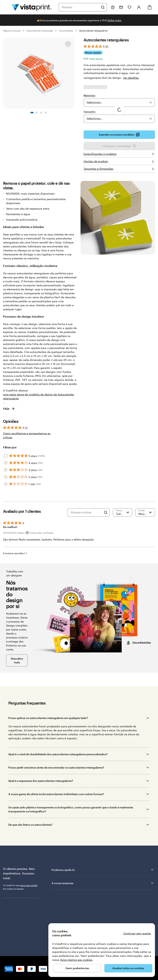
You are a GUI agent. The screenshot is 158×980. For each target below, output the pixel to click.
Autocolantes (66, 31)
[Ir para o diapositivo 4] (46, 113)
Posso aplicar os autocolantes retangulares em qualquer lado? (48, 718)
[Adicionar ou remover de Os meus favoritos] (68, 44)
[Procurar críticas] (86, 512)
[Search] (106, 512)
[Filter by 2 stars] (6, 477)
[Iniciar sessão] (139, 7)
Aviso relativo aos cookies (76, 960)
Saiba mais (114, 20)
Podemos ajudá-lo (103, 870)
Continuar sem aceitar (137, 933)
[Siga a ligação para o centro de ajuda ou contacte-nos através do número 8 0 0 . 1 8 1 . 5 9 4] (113, 7)
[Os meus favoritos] (129, 7)
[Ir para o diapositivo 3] (41, 113)
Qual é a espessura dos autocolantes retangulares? (41, 781)
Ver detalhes (131, 78)
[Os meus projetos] (121, 7)
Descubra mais (17, 660)
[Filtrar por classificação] (123, 512)
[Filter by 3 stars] (6, 470)
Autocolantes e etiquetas (40, 31)
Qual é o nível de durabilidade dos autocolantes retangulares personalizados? (58, 754)
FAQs (9, 409)
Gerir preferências (77, 968)
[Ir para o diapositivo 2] (37, 113)
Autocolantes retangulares (93, 31)
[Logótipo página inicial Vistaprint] (32, 7)
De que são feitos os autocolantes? (30, 825)
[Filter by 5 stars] (6, 456)
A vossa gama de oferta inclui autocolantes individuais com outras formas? (56, 794)
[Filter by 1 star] (6, 484)
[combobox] (80, 7)
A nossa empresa (103, 883)
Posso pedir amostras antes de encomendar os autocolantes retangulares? (56, 767)
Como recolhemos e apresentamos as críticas (27, 435)
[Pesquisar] (103, 7)
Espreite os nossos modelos (119, 135)
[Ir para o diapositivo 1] (32, 113)
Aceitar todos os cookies (128, 968)
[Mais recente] (145, 512)
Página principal (12, 31)
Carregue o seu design (119, 146)
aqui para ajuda (29, 885)
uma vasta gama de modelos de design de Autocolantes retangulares (39, 396)
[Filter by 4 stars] (6, 463)
